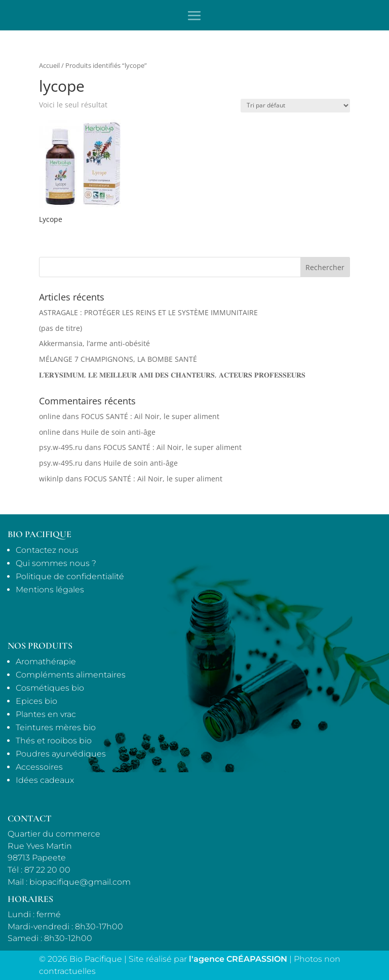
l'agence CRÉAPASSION (238, 959)
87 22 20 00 (47, 870)
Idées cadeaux (45, 780)
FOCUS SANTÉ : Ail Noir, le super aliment (150, 416)
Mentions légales (50, 590)
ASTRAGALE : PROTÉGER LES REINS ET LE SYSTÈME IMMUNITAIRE (148, 312)
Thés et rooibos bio (54, 741)
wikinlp (51, 479)
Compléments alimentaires (71, 675)
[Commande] (295, 106)
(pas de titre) (61, 328)
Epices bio (36, 701)
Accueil (49, 65)
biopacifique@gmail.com (80, 882)
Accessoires (39, 767)
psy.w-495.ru (61, 447)
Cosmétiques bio (50, 688)
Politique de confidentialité (70, 576)
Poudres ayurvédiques (61, 754)
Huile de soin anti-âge (118, 432)
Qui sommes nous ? (56, 563)
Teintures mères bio (56, 727)
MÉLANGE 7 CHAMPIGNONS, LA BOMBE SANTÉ (118, 359)
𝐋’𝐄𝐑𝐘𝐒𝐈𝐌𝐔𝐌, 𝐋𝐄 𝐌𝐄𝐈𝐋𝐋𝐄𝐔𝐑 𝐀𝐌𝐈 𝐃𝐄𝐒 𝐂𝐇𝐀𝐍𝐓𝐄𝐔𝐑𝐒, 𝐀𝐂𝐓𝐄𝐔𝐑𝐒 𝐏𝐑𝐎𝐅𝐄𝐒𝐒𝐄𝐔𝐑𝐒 (172, 375)
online (50, 416)
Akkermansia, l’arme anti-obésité (94, 343)
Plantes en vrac (46, 714)
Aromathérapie (46, 662)
